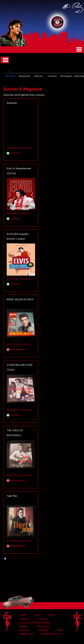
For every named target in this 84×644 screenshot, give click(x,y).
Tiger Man (12, 496)
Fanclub (25, 619)
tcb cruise (43, 626)
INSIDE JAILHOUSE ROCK (20, 299)
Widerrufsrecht (52, 634)
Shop (37, 615)
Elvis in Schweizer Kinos (35, 623)
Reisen (24, 626)
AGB (60, 630)
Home (23, 615)
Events (43, 619)
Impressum (26, 634)
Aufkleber (12, 103)
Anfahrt (44, 630)
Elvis (52, 615)
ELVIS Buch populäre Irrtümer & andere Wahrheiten (18, 239)
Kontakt (25, 630)
